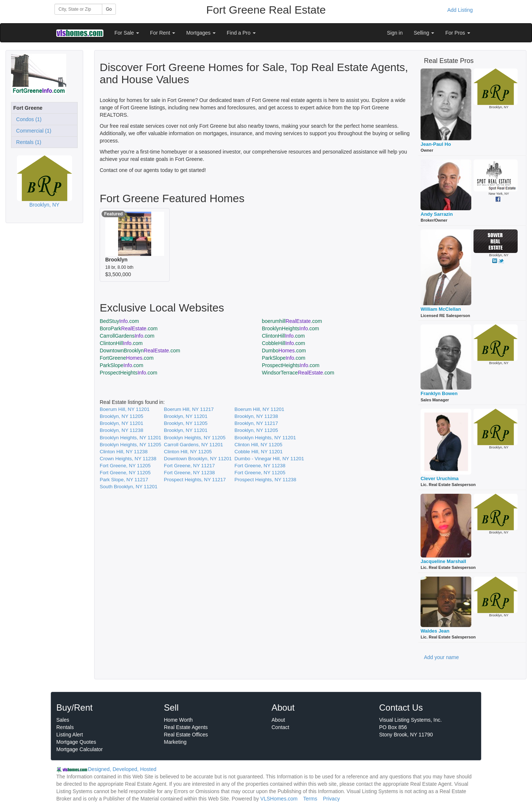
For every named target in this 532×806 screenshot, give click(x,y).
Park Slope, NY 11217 (124, 480)
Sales (63, 720)
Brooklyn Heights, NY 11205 (195, 438)
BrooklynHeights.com (291, 328)
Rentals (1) (27, 142)
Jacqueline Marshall (443, 561)
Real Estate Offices (186, 735)
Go (109, 9)
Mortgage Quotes (76, 742)
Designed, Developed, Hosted (122, 769)
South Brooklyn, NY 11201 (129, 487)
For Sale (127, 33)
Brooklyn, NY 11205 (121, 416)
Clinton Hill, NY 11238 (124, 452)
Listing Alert (70, 735)
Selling (424, 33)
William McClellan (441, 309)
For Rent (163, 33)
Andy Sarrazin (437, 214)
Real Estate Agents (186, 727)
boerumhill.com (292, 321)
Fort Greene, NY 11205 (125, 466)
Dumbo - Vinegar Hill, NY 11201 (269, 459)
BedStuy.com (119, 321)
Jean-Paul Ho (436, 144)
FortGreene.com (127, 358)
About (278, 720)
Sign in (395, 33)
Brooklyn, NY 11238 (256, 416)
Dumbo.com (284, 351)
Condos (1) (27, 119)
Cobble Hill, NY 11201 (258, 452)
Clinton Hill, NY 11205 (258, 445)
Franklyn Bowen (439, 393)
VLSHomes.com (279, 799)
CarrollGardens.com (127, 336)
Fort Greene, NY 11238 (260, 466)
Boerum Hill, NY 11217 (189, 409)
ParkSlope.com (284, 358)
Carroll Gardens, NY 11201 (194, 445)
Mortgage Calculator (79, 749)
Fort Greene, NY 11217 (189, 466)
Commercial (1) (32, 131)
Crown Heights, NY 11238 (128, 459)
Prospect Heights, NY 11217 (195, 480)
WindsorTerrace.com (298, 373)
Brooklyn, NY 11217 (256, 423)
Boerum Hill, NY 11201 (125, 409)
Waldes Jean (435, 631)
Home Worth (178, 720)
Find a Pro (241, 33)
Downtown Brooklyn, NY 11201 (198, 459)
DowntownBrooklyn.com (140, 351)
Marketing (175, 742)
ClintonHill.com (283, 336)
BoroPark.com (129, 328)
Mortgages (201, 33)
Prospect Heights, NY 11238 (265, 480)
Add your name (441, 657)
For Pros (458, 33)
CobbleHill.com (284, 343)
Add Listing (460, 10)
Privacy (331, 799)
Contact (280, 727)
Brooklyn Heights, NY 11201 (130, 438)
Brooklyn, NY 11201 (186, 416)
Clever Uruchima (439, 478)
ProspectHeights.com (291, 365)
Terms (310, 799)
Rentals (65, 727)
